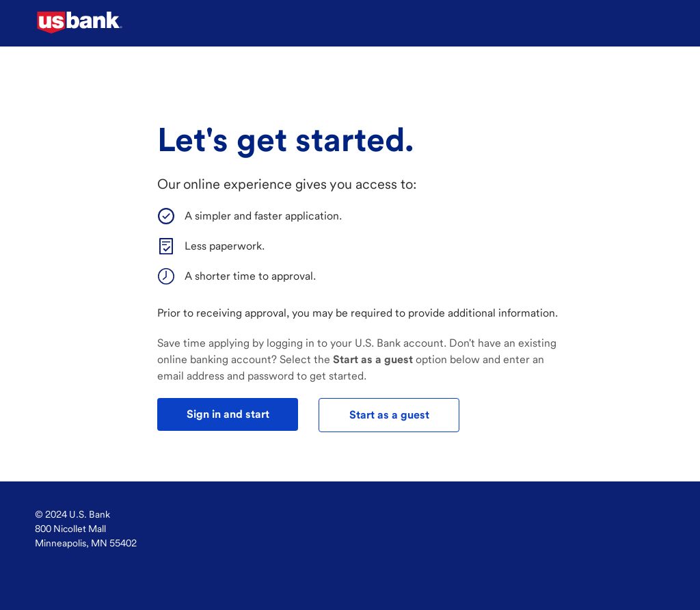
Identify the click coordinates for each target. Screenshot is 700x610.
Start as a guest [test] (389, 415)
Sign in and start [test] (228, 414)
